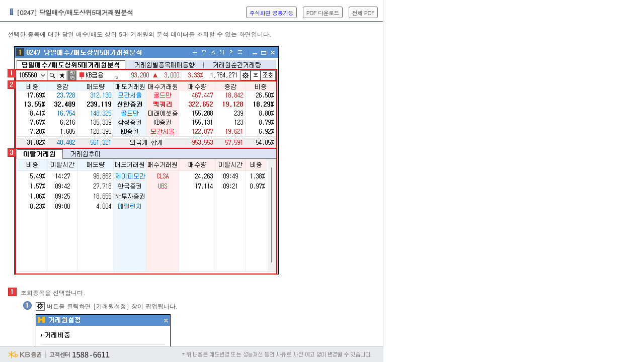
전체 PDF (363, 13)
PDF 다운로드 (323, 13)
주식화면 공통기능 (271, 13)
